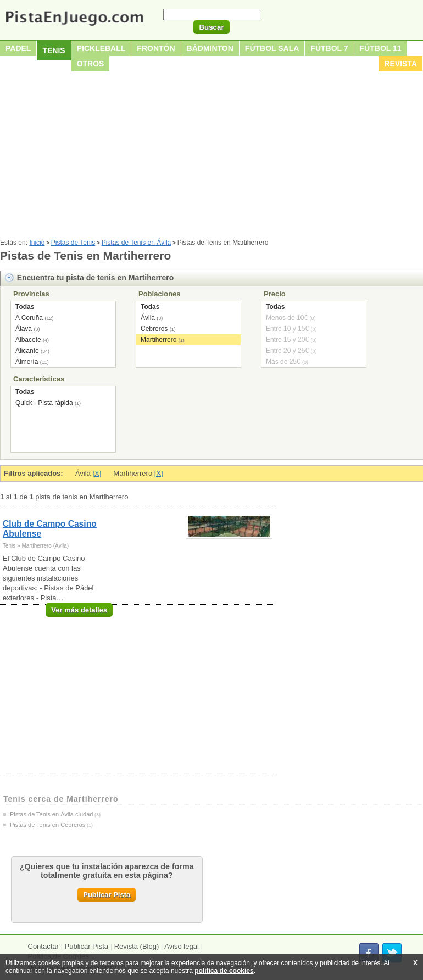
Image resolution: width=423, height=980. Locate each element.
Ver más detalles (79, 610)
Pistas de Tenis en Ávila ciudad (51, 814)
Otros (91, 64)
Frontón (156, 48)
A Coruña (29, 318)
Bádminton (210, 48)
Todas (25, 307)
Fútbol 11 (381, 48)
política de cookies (224, 971)
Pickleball (101, 48)
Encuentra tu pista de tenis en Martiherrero (96, 278)
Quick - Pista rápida (44, 403)
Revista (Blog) (137, 946)
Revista (400, 64)
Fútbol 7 (329, 48)
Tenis (54, 50)
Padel (18, 48)
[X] (97, 473)
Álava (24, 329)
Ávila (148, 318)
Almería (27, 362)
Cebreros (154, 329)
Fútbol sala (272, 48)
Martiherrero (158, 340)
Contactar (43, 946)
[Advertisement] (211, 156)
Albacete (28, 340)
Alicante (27, 351)
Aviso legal (182, 946)
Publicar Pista (107, 895)
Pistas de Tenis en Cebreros (48, 825)
